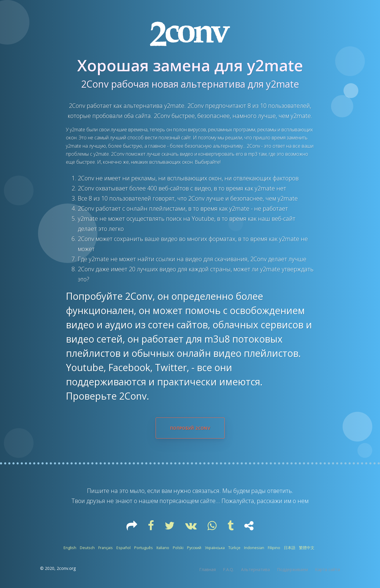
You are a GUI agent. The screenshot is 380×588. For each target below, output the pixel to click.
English (70, 548)
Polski (178, 548)
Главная (208, 569)
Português (144, 548)
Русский (194, 548)
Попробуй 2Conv (190, 428)
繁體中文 (307, 548)
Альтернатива (255, 569)
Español (123, 548)
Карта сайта (327, 569)
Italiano (163, 548)
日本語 (290, 548)
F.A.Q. (228, 569)
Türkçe (234, 548)
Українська (215, 548)
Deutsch (87, 548)
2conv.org (66, 568)
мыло (137, 491)
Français (106, 548)
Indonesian (254, 548)
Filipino (274, 548)
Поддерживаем (292, 569)
